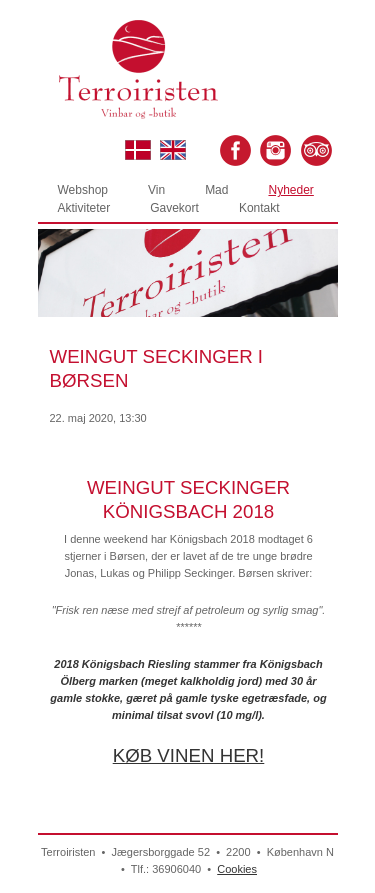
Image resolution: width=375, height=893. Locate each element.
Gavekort (174, 208)
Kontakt (259, 208)
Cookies (237, 869)
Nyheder (290, 190)
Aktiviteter (84, 208)
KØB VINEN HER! (189, 755)
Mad (216, 190)
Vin (156, 190)
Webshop (83, 190)
